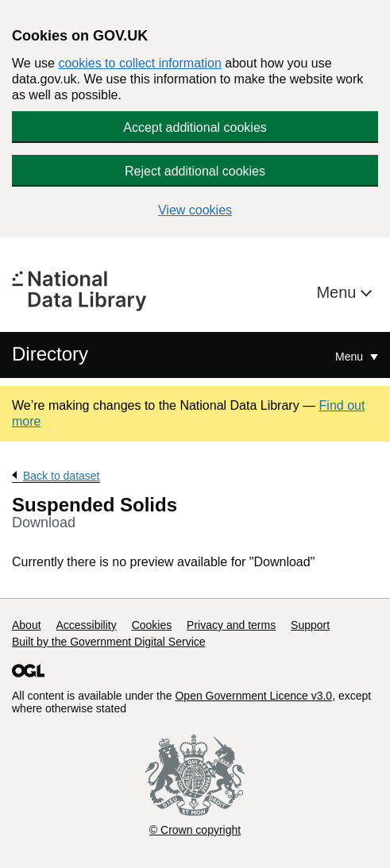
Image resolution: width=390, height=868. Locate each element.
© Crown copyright (195, 830)
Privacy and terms (231, 625)
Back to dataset (62, 476)
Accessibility (86, 625)
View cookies (195, 210)
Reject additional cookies (195, 171)
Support (310, 625)
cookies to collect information (139, 63)
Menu (338, 292)
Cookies (152, 625)
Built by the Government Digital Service (109, 642)
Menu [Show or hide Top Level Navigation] (351, 357)
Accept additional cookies (195, 127)
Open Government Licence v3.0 (253, 696)
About (27, 625)
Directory (50, 354)
